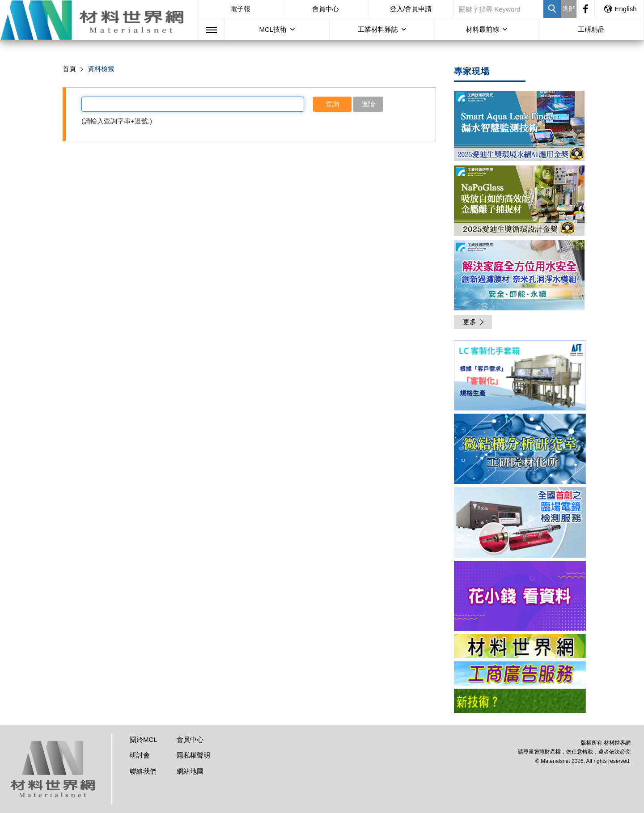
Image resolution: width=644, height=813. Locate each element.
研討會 (140, 755)
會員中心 (326, 9)
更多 (474, 322)
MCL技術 (273, 29)
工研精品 (591, 29)
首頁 (69, 69)
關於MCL (144, 739)
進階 (569, 8)
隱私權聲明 (193, 755)
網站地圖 (190, 771)
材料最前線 (482, 29)
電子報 (240, 9)
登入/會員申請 (411, 9)
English (620, 9)
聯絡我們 (143, 771)
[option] (520, 377)
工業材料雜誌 (378, 29)
